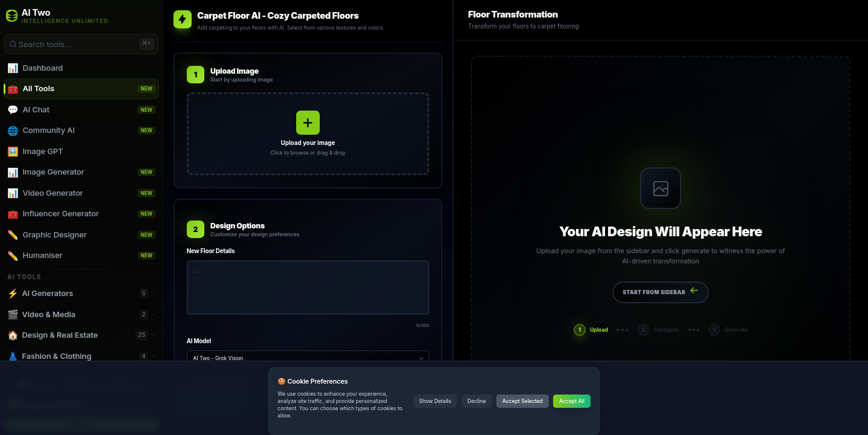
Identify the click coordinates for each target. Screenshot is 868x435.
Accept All (572, 401)
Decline (477, 401)
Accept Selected (523, 401)
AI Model (199, 341)
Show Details (435, 401)
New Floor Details (211, 251)
